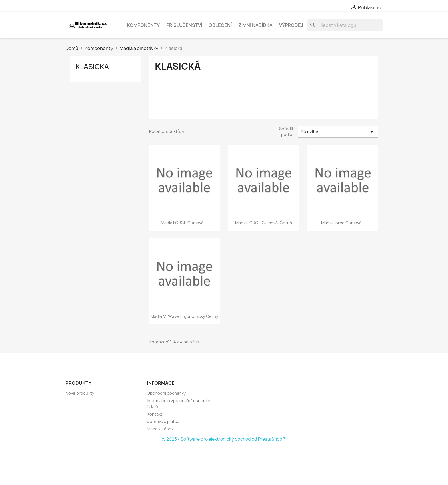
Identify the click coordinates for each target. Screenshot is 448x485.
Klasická (92, 67)
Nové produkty (80, 393)
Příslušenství (184, 25)
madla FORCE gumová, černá (264, 223)
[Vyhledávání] (345, 25)
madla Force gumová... (343, 223)
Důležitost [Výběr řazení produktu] (338, 132)
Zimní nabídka (255, 25)
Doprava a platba (163, 421)
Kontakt (155, 414)
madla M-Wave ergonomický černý (184, 316)
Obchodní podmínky (166, 393)
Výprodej (291, 25)
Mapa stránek (160, 429)
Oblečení (220, 25)
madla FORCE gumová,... (184, 223)
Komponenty (143, 25)
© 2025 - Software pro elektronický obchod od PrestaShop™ (224, 439)
